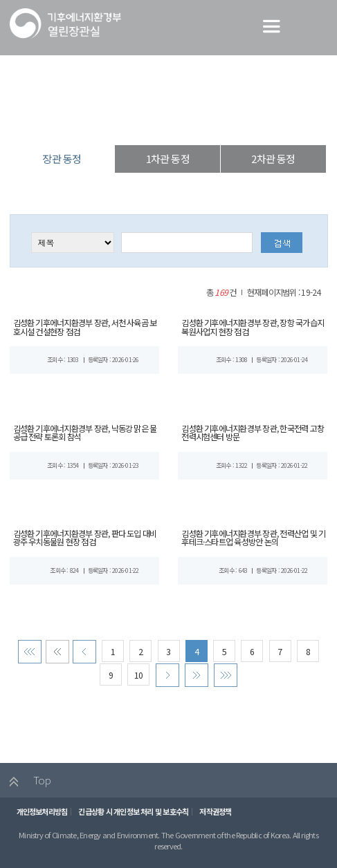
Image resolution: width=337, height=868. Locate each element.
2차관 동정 (273, 159)
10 (138, 676)
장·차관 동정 (164, 121)
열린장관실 (107, 121)
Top (25, 783)
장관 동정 (219, 121)
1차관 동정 (168, 159)
